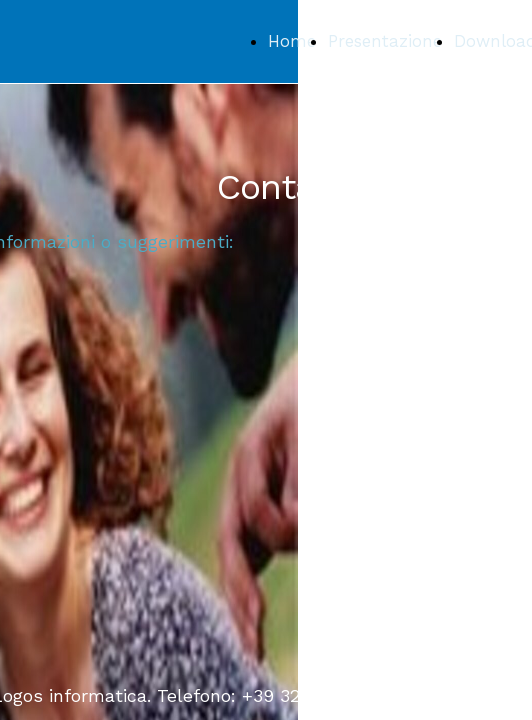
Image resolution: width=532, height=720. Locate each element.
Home (292, 41)
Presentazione (385, 41)
